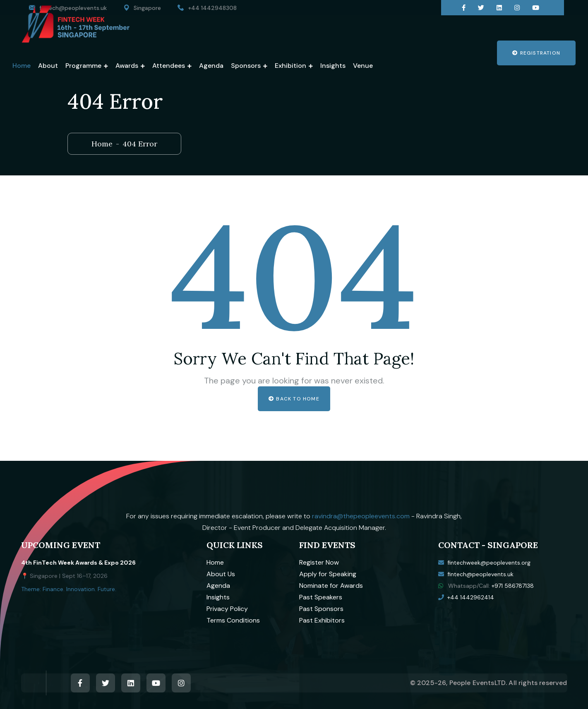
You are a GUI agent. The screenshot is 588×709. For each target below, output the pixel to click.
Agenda (211, 66)
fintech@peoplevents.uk (480, 574)
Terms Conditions (233, 620)
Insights (333, 66)
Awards (127, 66)
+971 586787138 (513, 586)
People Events (472, 683)
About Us (221, 574)
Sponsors (246, 66)
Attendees (169, 66)
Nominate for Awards (331, 586)
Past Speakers (321, 597)
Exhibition (290, 66)
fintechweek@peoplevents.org (489, 563)
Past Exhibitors (322, 620)
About (48, 66)
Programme (83, 66)
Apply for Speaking (328, 574)
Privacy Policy (227, 609)
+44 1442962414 (471, 597)
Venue (363, 66)
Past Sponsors (321, 609)
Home (22, 66)
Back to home (294, 399)
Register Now (319, 562)
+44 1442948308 (212, 8)
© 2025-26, (430, 683)
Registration (536, 53)
